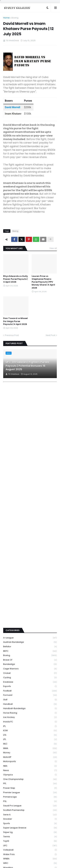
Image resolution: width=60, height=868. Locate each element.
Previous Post (12, 335)
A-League (30, 597)
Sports (30, 783)
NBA (30, 725)
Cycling (30, 637)
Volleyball (30, 809)
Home (6, 18)
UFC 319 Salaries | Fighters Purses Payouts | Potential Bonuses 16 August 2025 (27, 366)
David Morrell (12, 107)
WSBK (30, 831)
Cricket (30, 632)
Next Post (50, 335)
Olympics (30, 734)
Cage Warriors (30, 628)
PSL (30, 760)
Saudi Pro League (30, 765)
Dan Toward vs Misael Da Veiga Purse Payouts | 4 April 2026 (15, 321)
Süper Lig (30, 791)
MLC (30, 703)
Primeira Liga (30, 756)
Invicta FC (30, 681)
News (30, 730)
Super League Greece (30, 787)
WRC (30, 822)
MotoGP (30, 716)
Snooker (30, 778)
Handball (30, 663)
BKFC (30, 610)
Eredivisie (30, 641)
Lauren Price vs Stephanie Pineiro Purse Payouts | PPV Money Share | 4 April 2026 (43, 282)
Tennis (30, 796)
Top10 (30, 800)
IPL (30, 685)
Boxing (15, 18)
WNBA (30, 818)
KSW (30, 690)
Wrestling (30, 827)
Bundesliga (30, 623)
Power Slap (30, 747)
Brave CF (30, 619)
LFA (30, 694)
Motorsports (30, 721)
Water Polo (30, 813)
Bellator (30, 606)
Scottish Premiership (30, 769)
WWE (30, 835)
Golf (30, 659)
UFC (30, 805)
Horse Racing (30, 672)
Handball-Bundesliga (30, 668)
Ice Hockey (30, 676)
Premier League (30, 752)
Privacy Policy (30, 863)
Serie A (30, 774)
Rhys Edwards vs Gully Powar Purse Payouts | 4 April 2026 (16, 279)
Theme (49, 858)
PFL (30, 743)
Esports (30, 646)
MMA (30, 707)
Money (30, 712)
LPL (30, 699)
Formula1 (30, 654)
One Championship (30, 738)
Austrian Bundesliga (30, 601)
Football (30, 650)
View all (53, 248)
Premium (23, 858)
